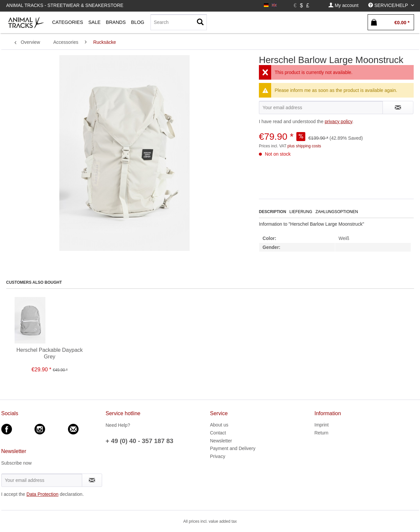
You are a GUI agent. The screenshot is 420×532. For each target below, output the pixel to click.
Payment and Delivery (233, 448)
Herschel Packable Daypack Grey (49, 353)
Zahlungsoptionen (337, 212)
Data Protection (43, 494)
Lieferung (301, 212)
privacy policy (339, 121)
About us (219, 425)
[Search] (179, 22)
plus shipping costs (304, 146)
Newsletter (221, 441)
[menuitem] (343, 5)
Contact (218, 433)
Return (322, 433)
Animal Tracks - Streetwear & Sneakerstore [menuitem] (65, 5)
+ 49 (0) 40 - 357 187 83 (140, 441)
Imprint (322, 425)
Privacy (218, 456)
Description (272, 212)
